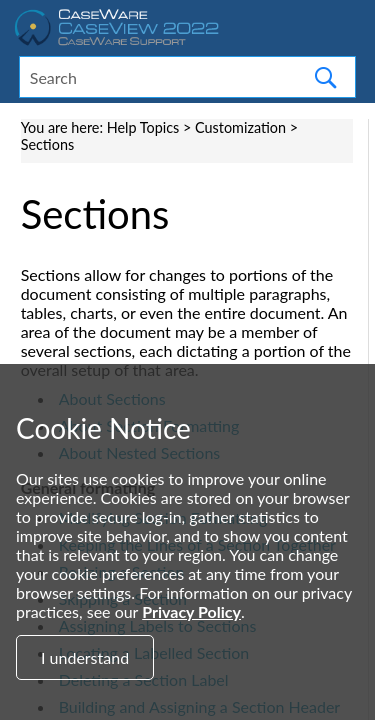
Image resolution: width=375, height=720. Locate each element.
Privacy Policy (191, 611)
